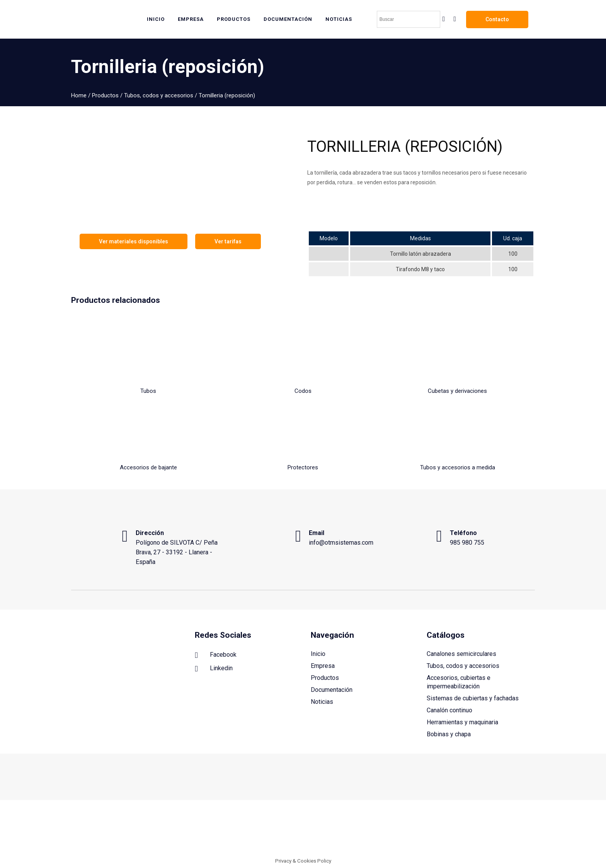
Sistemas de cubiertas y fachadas (473, 698)
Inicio (318, 654)
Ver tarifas (228, 241)
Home (79, 95)
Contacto (497, 19)
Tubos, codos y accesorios (159, 95)
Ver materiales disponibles (134, 241)
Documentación (332, 690)
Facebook (216, 655)
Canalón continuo (449, 710)
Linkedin (214, 669)
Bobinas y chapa (449, 734)
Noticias (322, 702)
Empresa (323, 666)
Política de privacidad (509, 831)
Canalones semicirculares (461, 654)
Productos (105, 95)
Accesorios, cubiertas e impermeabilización (459, 682)
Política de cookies (458, 831)
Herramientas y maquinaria (462, 722)
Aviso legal (419, 831)
